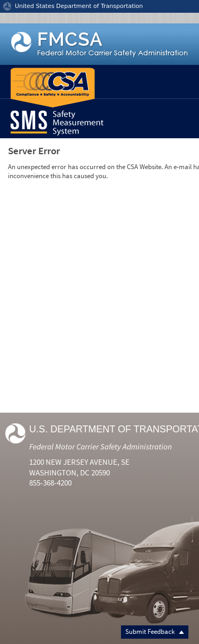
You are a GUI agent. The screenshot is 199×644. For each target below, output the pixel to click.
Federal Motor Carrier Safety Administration (101, 446)
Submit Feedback (155, 632)
